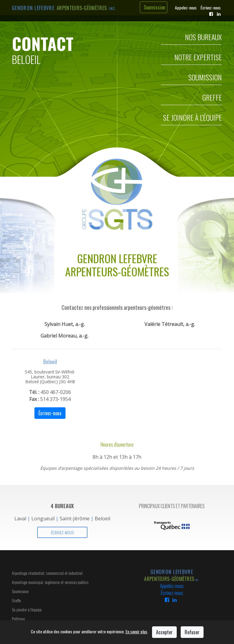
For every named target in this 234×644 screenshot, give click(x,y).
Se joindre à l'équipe (192, 119)
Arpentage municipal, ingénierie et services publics (50, 582)
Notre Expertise (198, 58)
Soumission (154, 7)
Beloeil (103, 518)
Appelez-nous (186, 7)
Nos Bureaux (203, 38)
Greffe (212, 98)
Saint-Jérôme (75, 518)
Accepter (164, 632)
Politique (18, 619)
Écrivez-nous (211, 7)
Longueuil (43, 518)
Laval (20, 518)
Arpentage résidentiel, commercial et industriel (47, 573)
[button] (129, 526)
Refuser (192, 632)
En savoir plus (136, 631)
